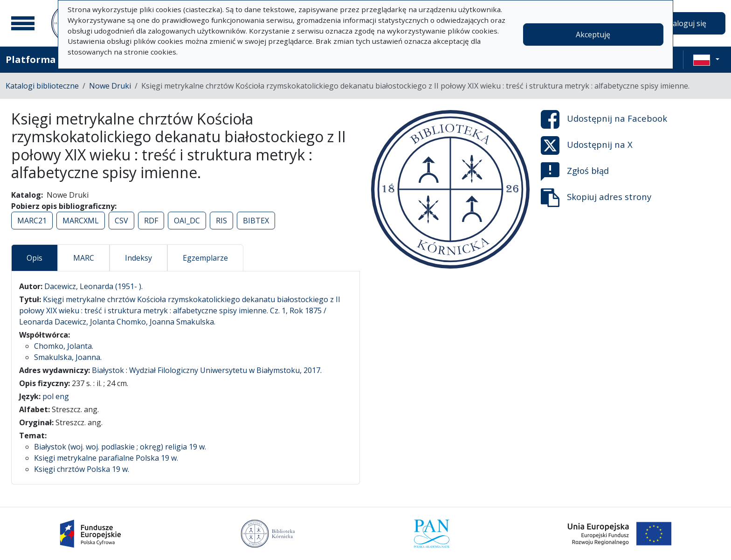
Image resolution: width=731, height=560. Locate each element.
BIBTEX (256, 221)
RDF (151, 221)
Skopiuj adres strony (596, 198)
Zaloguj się (687, 23)
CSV (121, 221)
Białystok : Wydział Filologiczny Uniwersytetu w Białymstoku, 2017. (207, 370)
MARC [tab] (84, 258)
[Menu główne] (23, 23)
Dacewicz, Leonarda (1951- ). (93, 286)
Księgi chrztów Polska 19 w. (82, 469)
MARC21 (32, 221)
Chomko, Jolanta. (64, 346)
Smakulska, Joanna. (68, 357)
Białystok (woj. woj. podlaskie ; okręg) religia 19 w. (120, 447)
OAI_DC (187, 221)
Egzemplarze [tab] (205, 258)
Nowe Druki (110, 86)
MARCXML (81, 221)
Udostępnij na (604, 119)
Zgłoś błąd (575, 172)
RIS (221, 221)
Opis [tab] (34, 258)
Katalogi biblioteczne (42, 86)
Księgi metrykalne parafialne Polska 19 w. (106, 458)
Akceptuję (593, 35)
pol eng (56, 396)
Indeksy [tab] (138, 258)
